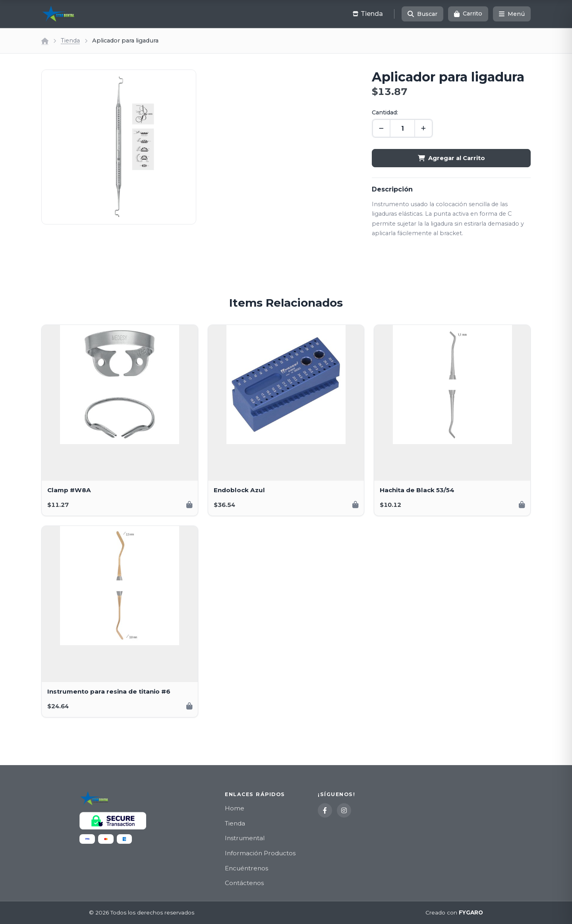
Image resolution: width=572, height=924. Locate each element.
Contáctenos (244, 883)
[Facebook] (325, 810)
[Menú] (512, 14)
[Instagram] (344, 810)
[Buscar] (422, 14)
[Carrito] (468, 14)
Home (235, 808)
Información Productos (260, 853)
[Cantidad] (402, 128)
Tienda (70, 41)
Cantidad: (385, 112)
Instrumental (245, 838)
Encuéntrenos (246, 868)
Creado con (454, 913)
